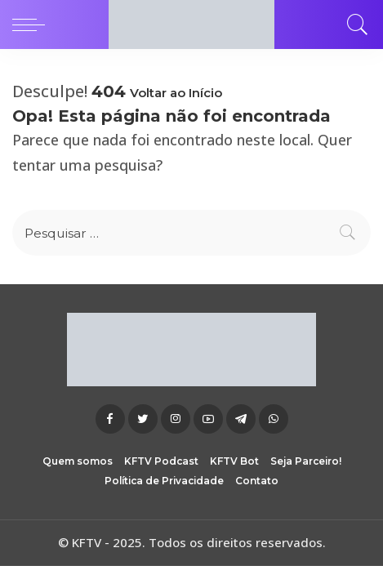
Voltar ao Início (176, 93)
